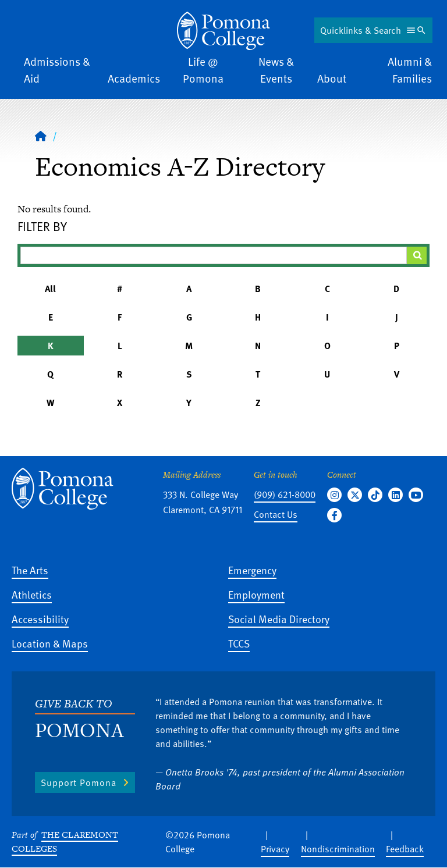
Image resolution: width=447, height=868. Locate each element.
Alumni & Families (410, 70)
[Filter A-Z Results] (214, 255)
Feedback (405, 849)
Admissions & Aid (57, 70)
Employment (256, 594)
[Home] (223, 31)
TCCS (239, 643)
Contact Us (276, 514)
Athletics (32, 594)
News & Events (276, 70)
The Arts (30, 570)
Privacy (275, 849)
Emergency (252, 570)
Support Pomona (79, 782)
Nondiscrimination (338, 849)
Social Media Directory (279, 619)
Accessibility (40, 619)
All (50, 289)
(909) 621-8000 (285, 495)
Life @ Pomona (203, 70)
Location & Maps (50, 643)
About (332, 78)
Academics (134, 78)
